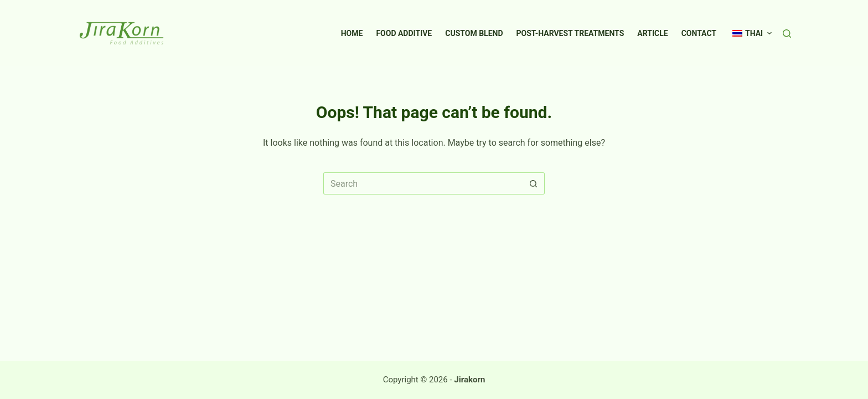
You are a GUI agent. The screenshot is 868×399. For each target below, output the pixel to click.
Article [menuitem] (652, 33)
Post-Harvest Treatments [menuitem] (570, 33)
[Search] (787, 34)
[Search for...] (423, 183)
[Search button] (534, 183)
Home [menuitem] (352, 33)
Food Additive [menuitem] (404, 33)
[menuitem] (747, 33)
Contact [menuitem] (699, 33)
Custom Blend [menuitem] (474, 33)
